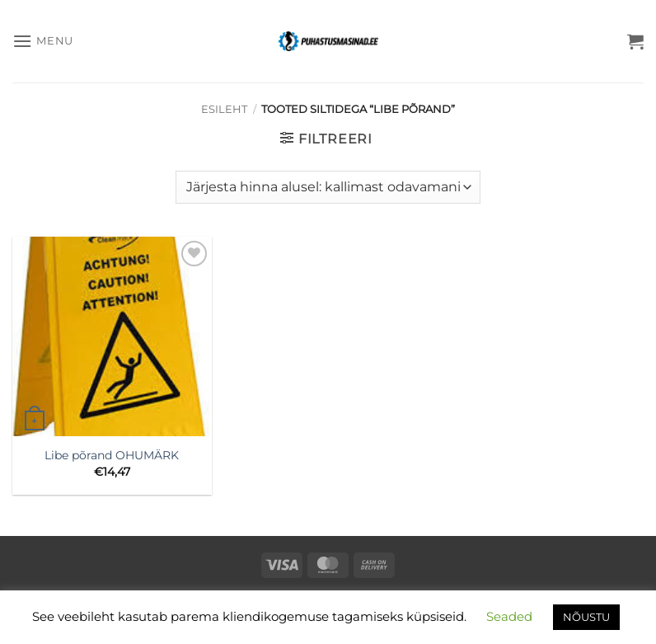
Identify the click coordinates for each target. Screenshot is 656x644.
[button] (43, 41)
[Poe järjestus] (328, 187)
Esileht (224, 109)
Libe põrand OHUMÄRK (112, 455)
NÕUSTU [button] (586, 617)
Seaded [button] (509, 616)
